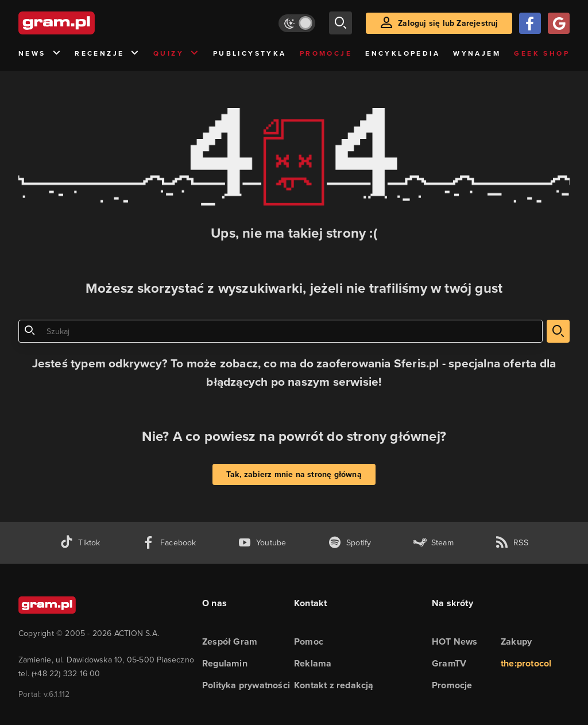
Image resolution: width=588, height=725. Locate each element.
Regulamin (225, 663)
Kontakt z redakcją (334, 685)
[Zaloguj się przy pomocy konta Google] (559, 23)
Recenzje (107, 54)
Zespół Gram (230, 641)
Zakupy (516, 641)
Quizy (176, 54)
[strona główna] (85, 23)
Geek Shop (542, 53)
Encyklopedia (403, 53)
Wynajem (477, 53)
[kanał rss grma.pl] (512, 543)
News (40, 54)
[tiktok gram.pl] (80, 543)
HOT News (455, 641)
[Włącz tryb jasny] (297, 23)
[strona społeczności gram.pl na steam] (433, 543)
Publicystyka (250, 53)
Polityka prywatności (246, 685)
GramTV (449, 663)
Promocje (326, 53)
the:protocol (526, 663)
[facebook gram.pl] (169, 543)
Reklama (313, 663)
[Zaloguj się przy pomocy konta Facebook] (530, 23)
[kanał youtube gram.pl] (262, 543)
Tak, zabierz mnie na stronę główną (294, 474)
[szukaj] (341, 23)
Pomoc (309, 641)
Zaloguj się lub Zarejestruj (448, 23)
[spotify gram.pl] (350, 543)
